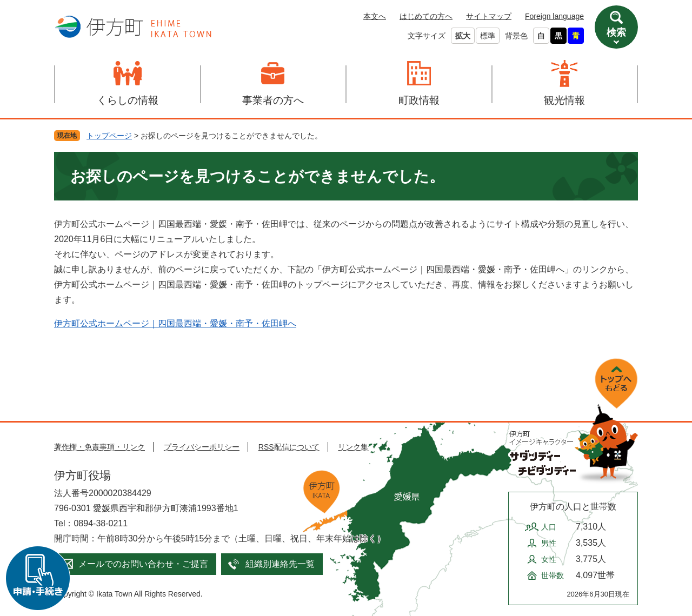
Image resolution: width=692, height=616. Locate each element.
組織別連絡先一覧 (280, 564)
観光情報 (564, 100)
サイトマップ (489, 16)
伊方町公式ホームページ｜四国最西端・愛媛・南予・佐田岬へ (175, 323)
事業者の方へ (273, 100)
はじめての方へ (426, 16)
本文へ (375, 16)
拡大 (463, 36)
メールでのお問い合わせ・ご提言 (143, 564)
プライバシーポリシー (202, 447)
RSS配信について (289, 447)
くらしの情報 (128, 100)
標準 (488, 36)
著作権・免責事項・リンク (99, 447)
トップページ (109, 136)
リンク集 (353, 447)
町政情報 (419, 100)
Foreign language (554, 16)
